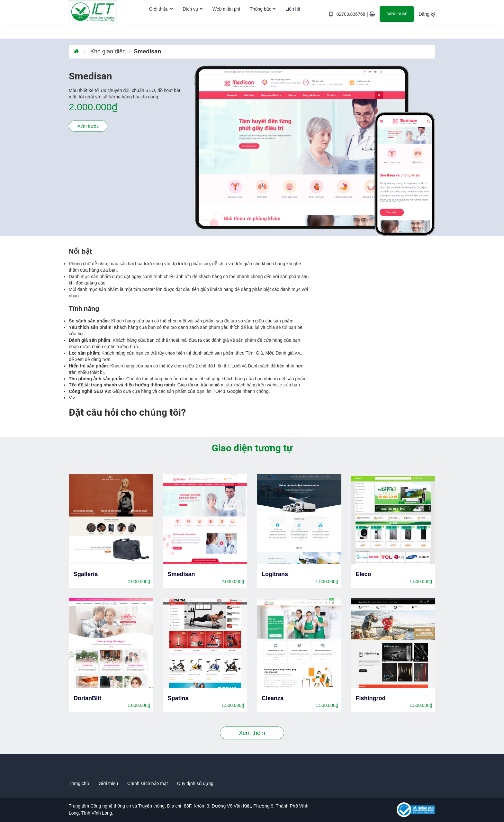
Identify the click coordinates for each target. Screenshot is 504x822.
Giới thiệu (159, 20)
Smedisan (181, 574)
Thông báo (261, 20)
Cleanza (273, 698)
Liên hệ (293, 20)
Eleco (364, 574)
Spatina (178, 698)
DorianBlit (87, 698)
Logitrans (275, 574)
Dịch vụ (191, 20)
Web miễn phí (226, 20)
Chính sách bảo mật (148, 783)
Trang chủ (79, 783)
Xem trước (88, 126)
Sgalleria (86, 574)
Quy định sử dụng (195, 783)
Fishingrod (371, 698)
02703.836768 (352, 20)
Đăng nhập (397, 20)
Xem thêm (252, 733)
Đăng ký (427, 20)
